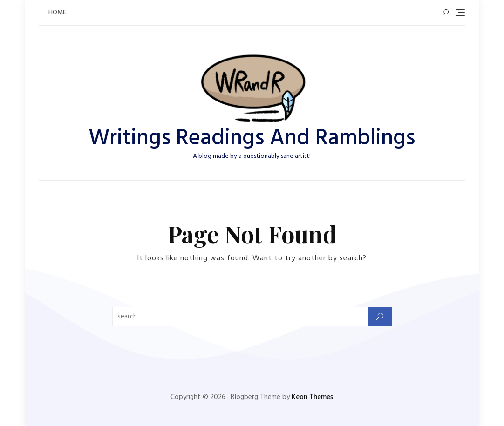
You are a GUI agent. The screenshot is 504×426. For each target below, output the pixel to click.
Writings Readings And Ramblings (252, 139)
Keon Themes (312, 397)
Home (57, 12)
